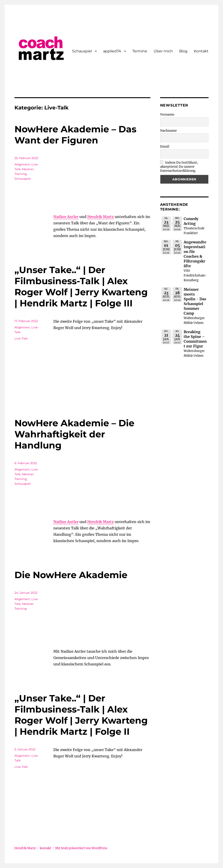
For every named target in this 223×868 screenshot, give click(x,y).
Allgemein (22, 164)
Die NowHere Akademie (71, 575)
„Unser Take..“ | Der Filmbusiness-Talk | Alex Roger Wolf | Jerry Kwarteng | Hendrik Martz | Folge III (81, 286)
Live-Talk (21, 338)
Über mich (163, 51)
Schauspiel (82, 51)
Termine (140, 51)
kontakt (45, 848)
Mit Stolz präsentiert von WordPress (81, 848)
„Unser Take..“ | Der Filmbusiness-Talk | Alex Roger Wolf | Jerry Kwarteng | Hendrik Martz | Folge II (81, 715)
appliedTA (112, 51)
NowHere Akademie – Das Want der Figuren (75, 135)
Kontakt (201, 51)
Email (165, 146)
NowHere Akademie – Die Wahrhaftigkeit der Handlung (74, 434)
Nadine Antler (66, 217)
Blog (183, 51)
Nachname (168, 131)
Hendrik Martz (101, 217)
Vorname (167, 114)
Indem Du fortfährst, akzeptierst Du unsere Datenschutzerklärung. (179, 167)
